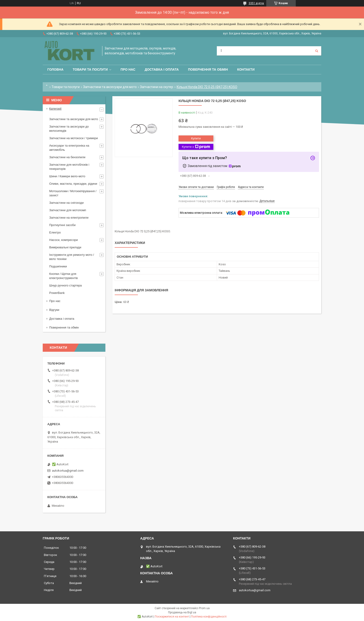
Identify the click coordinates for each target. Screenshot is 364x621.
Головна (55, 69)
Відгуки (54, 310)
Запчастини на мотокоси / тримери (74, 138)
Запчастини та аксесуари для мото (110, 87)
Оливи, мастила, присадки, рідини (73, 184)
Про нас (128, 69)
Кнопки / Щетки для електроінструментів (63, 276)
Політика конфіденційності (209, 617)
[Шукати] (317, 51)
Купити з (196, 147)
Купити (196, 138)
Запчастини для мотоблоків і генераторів (69, 167)
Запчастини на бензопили (67, 157)
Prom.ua (204, 608)
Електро (55, 232)
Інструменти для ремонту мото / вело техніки (72, 257)
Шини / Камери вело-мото (67, 176)
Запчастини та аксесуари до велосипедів (69, 129)
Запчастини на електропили (69, 218)
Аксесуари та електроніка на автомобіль (69, 148)
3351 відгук (256, 3)
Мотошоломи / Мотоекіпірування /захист (73, 193)
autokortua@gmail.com (68, 471)
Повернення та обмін (208, 69)
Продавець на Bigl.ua (182, 612)
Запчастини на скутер (157, 87)
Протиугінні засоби (62, 225)
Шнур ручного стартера (65, 285)
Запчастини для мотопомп (68, 210)
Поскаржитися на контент (172, 617)
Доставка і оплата (162, 69)
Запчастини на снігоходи (66, 203)
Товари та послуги (90, 69)
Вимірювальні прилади (65, 247)
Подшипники (58, 266)
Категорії (55, 109)
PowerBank (57, 293)
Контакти (246, 69)
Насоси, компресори (63, 240)
